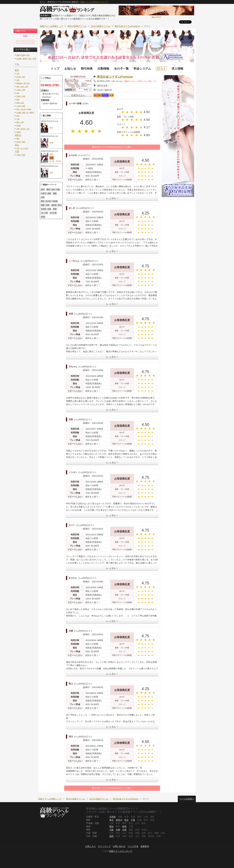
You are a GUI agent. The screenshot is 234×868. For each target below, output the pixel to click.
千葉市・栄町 (21, 155)
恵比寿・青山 (21, 77)
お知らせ (70, 69)
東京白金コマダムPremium (115, 77)
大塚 (18, 119)
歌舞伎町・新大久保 (23, 83)
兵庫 (124, 830)
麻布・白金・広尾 (22, 86)
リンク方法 (133, 846)
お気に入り (90, 846)
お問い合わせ (119, 846)
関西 (23, 55)
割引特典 (87, 69)
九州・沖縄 (32, 59)
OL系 (43, 217)
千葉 (17, 151)
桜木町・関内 (21, 142)
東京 (17, 70)
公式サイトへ (78, 95)
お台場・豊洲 (21, 106)
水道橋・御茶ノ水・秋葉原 (25, 112)
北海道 (113, 817)
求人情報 (177, 69)
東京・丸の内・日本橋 (24, 109)
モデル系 (53, 213)
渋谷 (18, 73)
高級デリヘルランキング (121, 851)
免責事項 (145, 846)
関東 (18, 55)
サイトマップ (104, 846)
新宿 (18, 80)
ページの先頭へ (187, 799)
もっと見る (112, 198)
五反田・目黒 (21, 96)
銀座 (18, 99)
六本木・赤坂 (21, 90)
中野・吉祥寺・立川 (23, 129)
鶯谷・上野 (20, 122)
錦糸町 (19, 125)
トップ (55, 69)
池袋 (18, 116)
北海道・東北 (21, 59)
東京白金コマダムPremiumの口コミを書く (112, 147)
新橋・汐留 (20, 103)
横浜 (18, 138)
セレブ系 (44, 213)
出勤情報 (103, 69)
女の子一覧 (121, 69)
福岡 (111, 836)
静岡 (124, 826)
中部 (28, 55)
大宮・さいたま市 (22, 148)
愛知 (111, 826)
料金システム (142, 69)
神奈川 (18, 135)
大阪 (111, 830)
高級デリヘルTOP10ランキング (94, 2)
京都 (118, 830)
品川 (18, 93)
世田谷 (19, 132)
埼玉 (17, 145)
